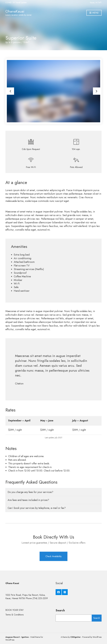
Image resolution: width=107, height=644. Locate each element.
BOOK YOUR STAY (14, 610)
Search (60, 610)
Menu (94, 13)
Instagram (65, 592)
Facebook (59, 592)
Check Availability (53, 556)
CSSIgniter (76, 637)
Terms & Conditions (15, 615)
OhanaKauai (15, 11)
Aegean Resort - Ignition (17, 637)
